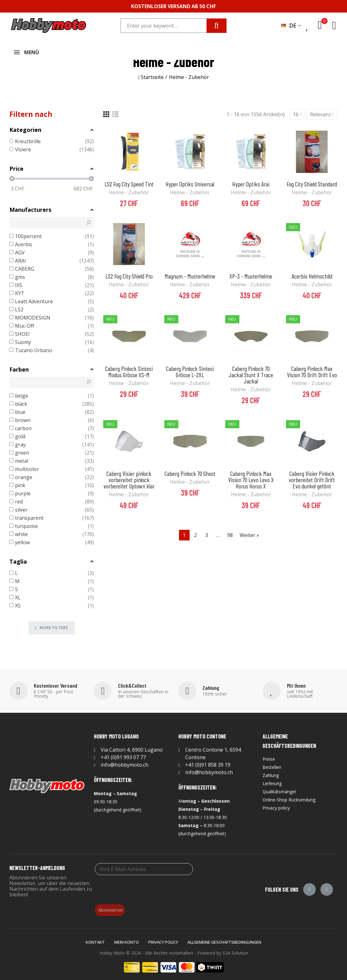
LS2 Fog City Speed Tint (129, 181)
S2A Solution (235, 950)
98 (230, 533)
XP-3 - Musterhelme (251, 274)
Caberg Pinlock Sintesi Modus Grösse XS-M (129, 369)
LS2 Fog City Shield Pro (129, 274)
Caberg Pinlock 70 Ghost (190, 471)
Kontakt (95, 940)
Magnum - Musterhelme (190, 274)
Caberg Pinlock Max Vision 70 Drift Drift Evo (312, 369)
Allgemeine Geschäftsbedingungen (224, 940)
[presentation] (142, 886)
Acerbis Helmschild (312, 274)
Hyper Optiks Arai (251, 181)
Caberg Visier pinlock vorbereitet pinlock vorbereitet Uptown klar (129, 477)
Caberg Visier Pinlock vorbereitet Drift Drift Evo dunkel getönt (312, 477)
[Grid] (106, 112)
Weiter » (249, 533)
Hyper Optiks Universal (190, 181)
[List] (115, 112)
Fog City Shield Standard (312, 181)
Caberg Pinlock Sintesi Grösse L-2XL (190, 369)
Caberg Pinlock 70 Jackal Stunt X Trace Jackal (251, 372)
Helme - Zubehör (129, 190)
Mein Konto (127, 940)
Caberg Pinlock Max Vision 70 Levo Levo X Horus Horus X (251, 477)
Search (217, 26)
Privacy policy (163, 940)
